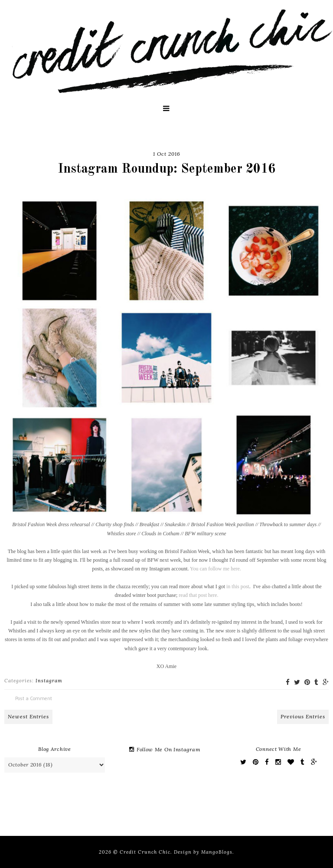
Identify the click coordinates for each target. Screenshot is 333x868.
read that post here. (198, 595)
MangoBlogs (217, 852)
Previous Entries (303, 716)
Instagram (49, 681)
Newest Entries (28, 716)
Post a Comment (34, 698)
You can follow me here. (215, 569)
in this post (238, 586)
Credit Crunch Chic (145, 852)
